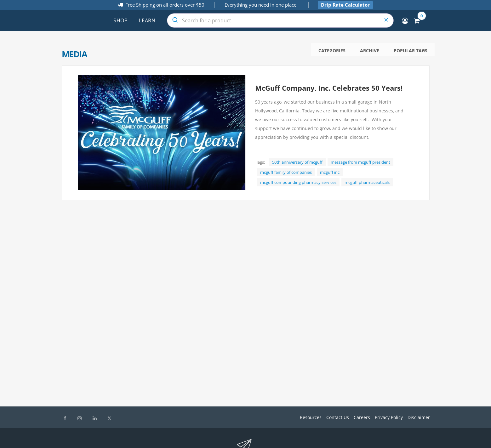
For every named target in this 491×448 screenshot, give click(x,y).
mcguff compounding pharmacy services (298, 182)
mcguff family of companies (286, 172)
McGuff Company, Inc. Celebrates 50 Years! (329, 88)
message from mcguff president (360, 162)
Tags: (260, 162)
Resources (311, 417)
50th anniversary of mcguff (297, 162)
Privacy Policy (389, 417)
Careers (362, 417)
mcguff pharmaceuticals (367, 182)
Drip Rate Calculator (345, 5)
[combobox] (280, 20)
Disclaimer (419, 417)
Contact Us (338, 417)
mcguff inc (330, 172)
